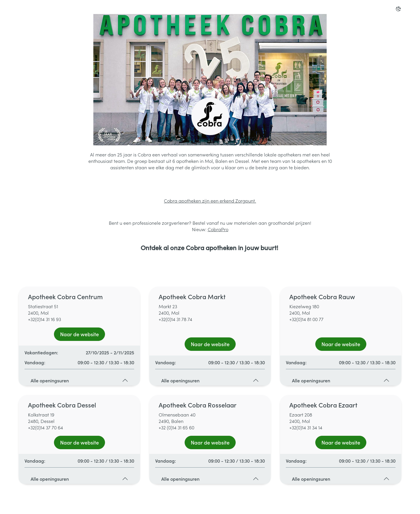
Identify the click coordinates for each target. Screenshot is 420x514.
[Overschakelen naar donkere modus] (398, 9)
